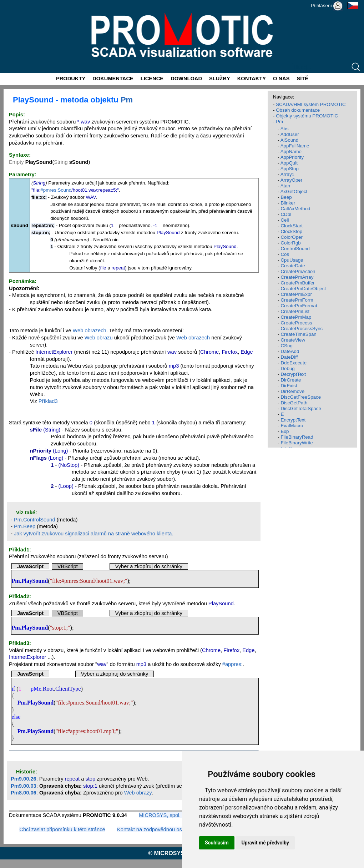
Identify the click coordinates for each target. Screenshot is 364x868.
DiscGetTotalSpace (301, 408)
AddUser (290, 134)
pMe (36, 689)
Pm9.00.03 (24, 786)
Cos (285, 254)
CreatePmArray (297, 277)
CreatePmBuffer (297, 283)
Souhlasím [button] (217, 843)
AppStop (290, 169)
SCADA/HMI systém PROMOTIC (311, 104)
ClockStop (291, 231)
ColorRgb (290, 243)
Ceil (285, 220)
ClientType (68, 689)
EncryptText (293, 420)
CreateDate (293, 266)
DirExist (289, 386)
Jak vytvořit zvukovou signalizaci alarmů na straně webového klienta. (93, 534)
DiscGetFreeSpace (301, 397)
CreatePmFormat (299, 306)
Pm (127, 100)
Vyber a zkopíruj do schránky (148, 566)
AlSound (289, 140)
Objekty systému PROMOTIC (307, 116)
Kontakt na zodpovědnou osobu (154, 829)
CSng (286, 346)
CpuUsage (292, 260)
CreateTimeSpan (298, 334)
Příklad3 (48, 401)
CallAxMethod (295, 209)
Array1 (287, 174)
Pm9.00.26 (24, 779)
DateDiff (289, 357)
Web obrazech (89, 330)
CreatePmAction (298, 271)
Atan (285, 186)
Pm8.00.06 (24, 793)
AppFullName (295, 146)
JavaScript (30, 566)
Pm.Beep (25, 526)
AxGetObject (294, 191)
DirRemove (292, 391)
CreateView (293, 340)
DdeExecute (294, 363)
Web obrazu (99, 338)
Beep (286, 197)
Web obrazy (138, 793)
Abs (285, 129)
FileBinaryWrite (297, 443)
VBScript (68, 566)
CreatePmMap (296, 317)
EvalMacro (292, 426)
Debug (287, 369)
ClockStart (291, 226)
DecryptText (293, 374)
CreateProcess (296, 323)
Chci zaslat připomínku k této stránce (62, 829)
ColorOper (291, 237)
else (16, 717)
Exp (285, 431)
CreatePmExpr (296, 294)
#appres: (232, 664)
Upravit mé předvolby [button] (265, 843)
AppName (291, 152)
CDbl (286, 214)
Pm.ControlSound (35, 520)
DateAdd (290, 351)
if (13, 689)
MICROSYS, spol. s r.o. (166, 815)
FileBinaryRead (297, 437)
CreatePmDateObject (303, 289)
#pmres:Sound (56, 190)
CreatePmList (295, 311)
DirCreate (291, 380)
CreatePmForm (297, 300)
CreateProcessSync (302, 329)
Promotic (13, 2)
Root (48, 689)
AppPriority (292, 157)
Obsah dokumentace (298, 110)
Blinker (288, 203)
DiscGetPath (294, 403)
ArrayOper (291, 180)
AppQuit (289, 163)
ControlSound (295, 249)
